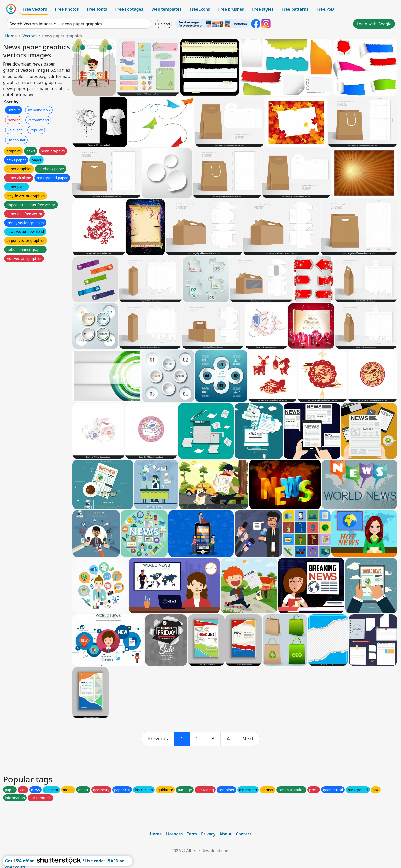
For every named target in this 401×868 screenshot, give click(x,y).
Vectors (29, 36)
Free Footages (129, 9)
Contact (244, 834)
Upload (164, 24)
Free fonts (97, 9)
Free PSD (325, 9)
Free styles (263, 9)
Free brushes (231, 9)
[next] (248, 739)
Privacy (208, 834)
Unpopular (16, 140)
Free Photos (67, 9)
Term (192, 834)
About (225, 834)
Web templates (166, 9)
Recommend (38, 120)
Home (11, 36)
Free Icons (200, 9)
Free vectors (35, 9)
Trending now (39, 110)
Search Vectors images (31, 24)
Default (14, 110)
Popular (36, 130)
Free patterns (295, 9)
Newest (14, 120)
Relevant (15, 130)
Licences (174, 834)
